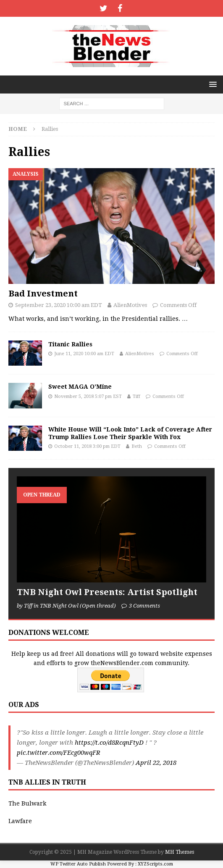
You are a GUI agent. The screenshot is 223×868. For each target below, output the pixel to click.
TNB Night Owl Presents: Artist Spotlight (107, 592)
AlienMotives (130, 305)
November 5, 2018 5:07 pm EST (88, 396)
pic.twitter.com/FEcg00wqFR (59, 753)
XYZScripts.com (155, 864)
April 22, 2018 (156, 763)
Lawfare (20, 821)
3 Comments (144, 606)
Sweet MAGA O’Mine (80, 387)
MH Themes (180, 852)
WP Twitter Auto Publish (78, 864)
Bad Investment (43, 294)
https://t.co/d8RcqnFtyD (109, 743)
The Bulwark (27, 803)
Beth (137, 446)
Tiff (136, 396)
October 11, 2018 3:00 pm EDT (87, 446)
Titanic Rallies (70, 344)
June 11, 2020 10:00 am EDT (84, 354)
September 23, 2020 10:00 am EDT (59, 305)
